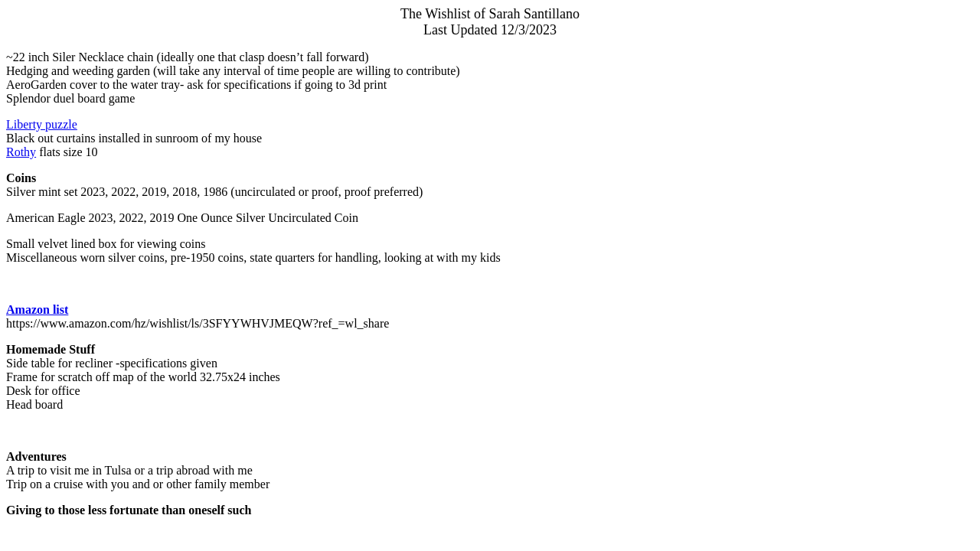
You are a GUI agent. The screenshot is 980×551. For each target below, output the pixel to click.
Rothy (21, 152)
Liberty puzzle (42, 124)
